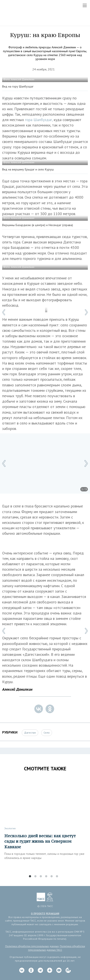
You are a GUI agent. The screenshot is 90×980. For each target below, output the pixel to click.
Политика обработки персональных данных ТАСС (57, 948)
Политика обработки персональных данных (32, 946)
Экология (10, 828)
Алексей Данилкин (17, 689)
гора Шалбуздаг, (39, 120)
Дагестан (30, 733)
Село (47, 733)
